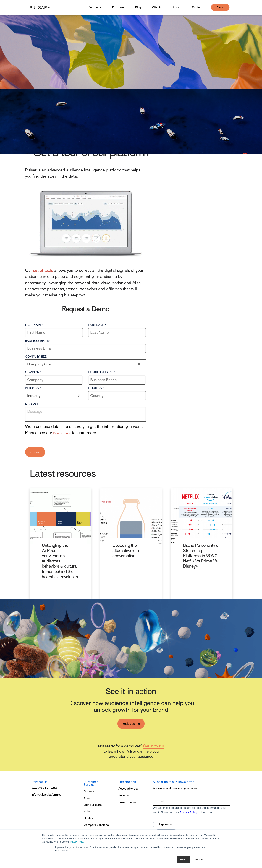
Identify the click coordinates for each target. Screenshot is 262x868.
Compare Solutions (96, 825)
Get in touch (154, 746)
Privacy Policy (77, 842)
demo (220, 10)
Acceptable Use (128, 789)
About (88, 798)
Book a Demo (131, 724)
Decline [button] (199, 859)
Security (124, 795)
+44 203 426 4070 (45, 788)
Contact (89, 791)
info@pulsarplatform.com (48, 795)
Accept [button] (183, 859)
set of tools (43, 270)
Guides (88, 818)
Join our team (93, 805)
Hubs (87, 812)
